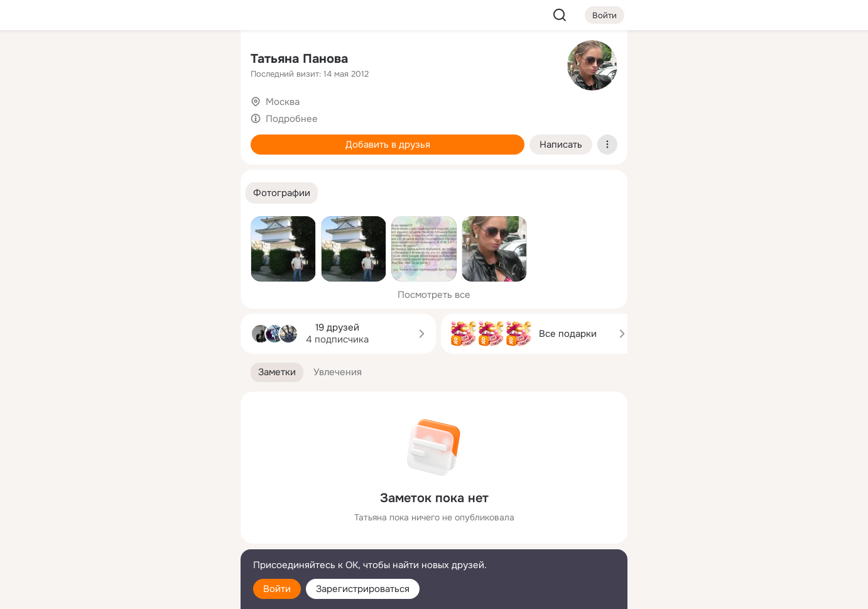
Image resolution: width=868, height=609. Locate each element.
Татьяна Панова (299, 59)
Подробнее (292, 119)
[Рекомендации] (148, 226)
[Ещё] (148, 512)
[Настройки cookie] (148, 592)
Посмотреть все (434, 295)
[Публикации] (92, 116)
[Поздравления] (148, 171)
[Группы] (203, 60)
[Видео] (203, 116)
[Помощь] (92, 226)
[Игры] (203, 171)
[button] (282, 193)
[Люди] (148, 116)
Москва (283, 102)
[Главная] (92, 60)
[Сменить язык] (148, 539)
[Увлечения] (148, 60)
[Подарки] (92, 171)
